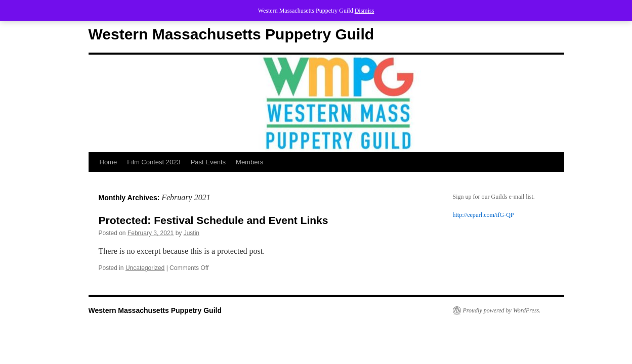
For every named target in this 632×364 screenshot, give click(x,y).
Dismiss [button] (365, 11)
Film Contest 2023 (154, 162)
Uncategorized (145, 268)
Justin (192, 233)
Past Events (208, 162)
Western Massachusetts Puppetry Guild (231, 34)
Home (109, 162)
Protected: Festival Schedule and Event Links (214, 220)
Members (249, 162)
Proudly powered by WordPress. (502, 310)
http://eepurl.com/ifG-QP (483, 215)
